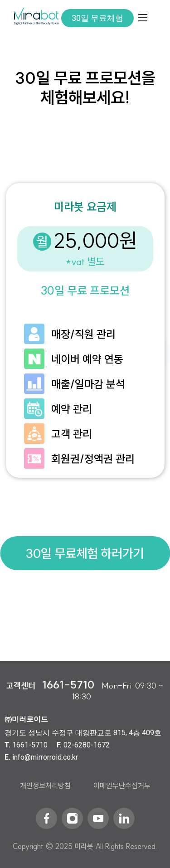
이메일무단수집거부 (122, 786)
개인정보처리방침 (45, 786)
